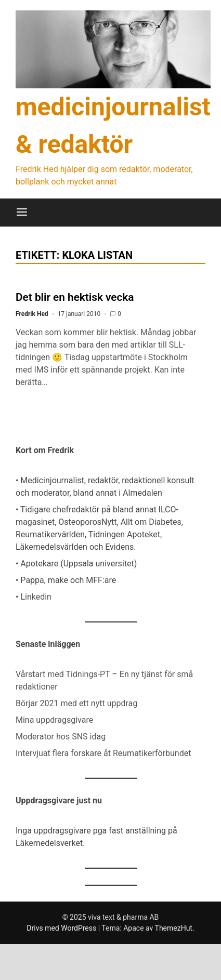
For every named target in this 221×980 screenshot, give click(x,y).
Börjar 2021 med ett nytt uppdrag (76, 703)
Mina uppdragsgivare (54, 720)
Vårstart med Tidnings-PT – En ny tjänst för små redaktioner (104, 680)
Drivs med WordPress (62, 928)
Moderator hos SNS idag (61, 737)
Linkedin (36, 597)
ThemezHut (174, 928)
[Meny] (22, 213)
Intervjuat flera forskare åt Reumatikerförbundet (103, 753)
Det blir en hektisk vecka (75, 297)
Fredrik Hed (32, 314)
